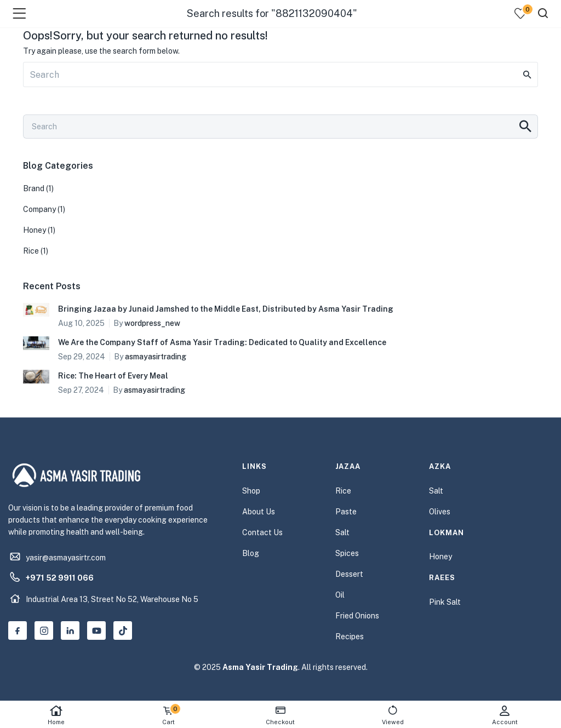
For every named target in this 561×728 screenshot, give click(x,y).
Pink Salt (445, 602)
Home (56, 715)
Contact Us (262, 532)
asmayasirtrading (156, 357)
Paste (346, 512)
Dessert (349, 574)
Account (505, 715)
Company (39, 209)
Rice (31, 251)
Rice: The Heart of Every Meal (113, 376)
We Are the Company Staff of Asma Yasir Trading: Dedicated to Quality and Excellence (222, 342)
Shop (251, 491)
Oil (340, 595)
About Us (259, 512)
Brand (34, 188)
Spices (347, 553)
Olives (440, 512)
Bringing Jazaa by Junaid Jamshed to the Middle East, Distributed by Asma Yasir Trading (226, 309)
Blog (251, 553)
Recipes (350, 637)
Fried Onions (357, 616)
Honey (35, 230)
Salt (342, 532)
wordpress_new (152, 323)
